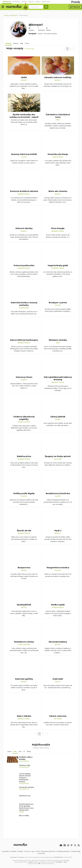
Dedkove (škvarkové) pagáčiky (24, 418)
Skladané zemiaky (58, 340)
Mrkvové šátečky (24, 228)
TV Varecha (16, 2)
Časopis (24, 2)
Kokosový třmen (24, 377)
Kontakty (13, 851)
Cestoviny (58, 459)
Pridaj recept (29, 49)
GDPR (38, 851)
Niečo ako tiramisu (58, 191)
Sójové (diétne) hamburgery (24, 340)
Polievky (58, 570)
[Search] (36, 7)
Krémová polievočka (24, 265)
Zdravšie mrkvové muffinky (58, 77)
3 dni (15, 751)
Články (29, 751)
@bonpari (14, 15)
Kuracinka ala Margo (58, 154)
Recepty (8, 43)
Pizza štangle (58, 228)
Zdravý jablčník (58, 417)
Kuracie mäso (58, 157)
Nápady (38, 2)
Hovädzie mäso (58, 607)
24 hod (9, 751)
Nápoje (24, 570)
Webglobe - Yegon (62, 862)
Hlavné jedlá (24, 308)
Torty (58, 120)
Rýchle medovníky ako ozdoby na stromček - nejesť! (24, 116)
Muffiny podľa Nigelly (24, 493)
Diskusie (31, 2)
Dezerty (24, 80)
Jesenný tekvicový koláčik (24, 154)
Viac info (67, 860)
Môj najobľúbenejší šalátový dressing (58, 378)
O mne (27, 43)
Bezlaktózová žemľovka (58, 493)
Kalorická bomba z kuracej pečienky (24, 304)
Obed (58, 343)
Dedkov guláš (58, 605)
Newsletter (46, 2)
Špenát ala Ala (24, 531)
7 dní (20, 751)
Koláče (24, 157)
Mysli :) (58, 531)
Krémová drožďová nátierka (24, 191)
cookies (31, 862)
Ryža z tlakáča (24, 716)
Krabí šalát (58, 679)
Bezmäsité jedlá (24, 194)
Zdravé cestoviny (58, 716)
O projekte (5, 851)
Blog (22, 43)
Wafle (24, 77)
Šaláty (58, 682)
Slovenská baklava (58, 642)
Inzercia (27, 851)
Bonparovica (24, 568)
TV (24, 751)
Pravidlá (63, 851)
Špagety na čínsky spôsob (58, 456)
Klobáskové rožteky (24, 642)
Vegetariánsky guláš (58, 265)
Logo (33, 851)
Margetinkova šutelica (58, 568)
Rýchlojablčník (24, 605)
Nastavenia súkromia (48, 851)
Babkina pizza (24, 456)
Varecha (6, 15)
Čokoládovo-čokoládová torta (58, 116)
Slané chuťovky (24, 422)
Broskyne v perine (58, 303)
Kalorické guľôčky (24, 679)
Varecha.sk (7, 2)
